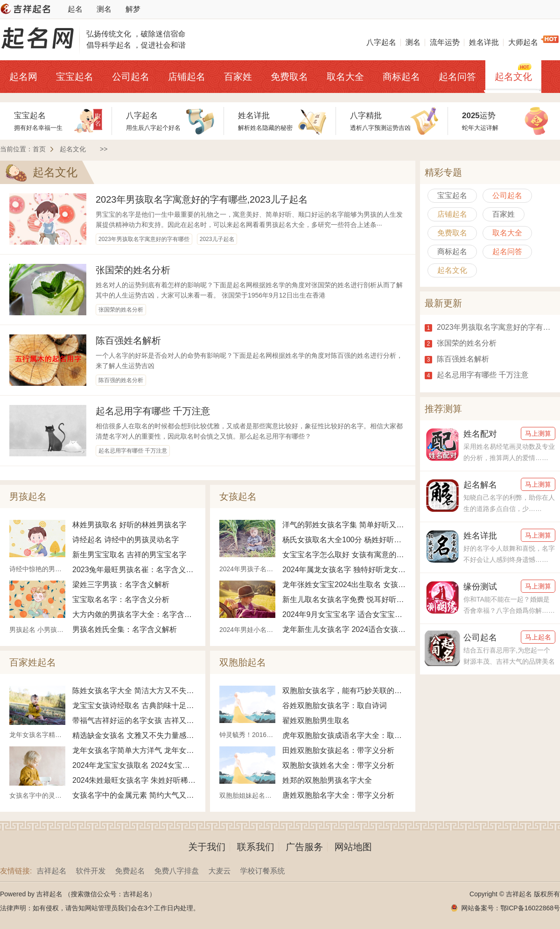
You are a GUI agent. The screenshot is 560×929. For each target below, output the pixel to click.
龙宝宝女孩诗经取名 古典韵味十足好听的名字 (134, 706)
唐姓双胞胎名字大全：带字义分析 (338, 795)
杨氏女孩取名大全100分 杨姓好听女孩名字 (344, 540)
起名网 (23, 77)
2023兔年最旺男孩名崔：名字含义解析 (134, 570)
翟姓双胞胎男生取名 (316, 720)
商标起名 (401, 77)
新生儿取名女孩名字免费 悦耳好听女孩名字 (344, 599)
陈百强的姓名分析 (121, 380)
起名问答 (457, 77)
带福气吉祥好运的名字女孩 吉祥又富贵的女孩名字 (134, 720)
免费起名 (130, 871)
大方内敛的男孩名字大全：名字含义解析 (134, 614)
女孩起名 (238, 496)
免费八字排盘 (176, 871)
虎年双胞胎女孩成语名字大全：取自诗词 (344, 735)
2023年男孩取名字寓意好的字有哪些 (144, 239)
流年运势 (445, 42)
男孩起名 (28, 496)
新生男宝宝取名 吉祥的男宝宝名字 (129, 555)
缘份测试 (480, 587)
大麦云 (219, 871)
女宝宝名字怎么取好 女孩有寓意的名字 (344, 555)
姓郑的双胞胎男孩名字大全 (327, 780)
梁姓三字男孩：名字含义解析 (121, 585)
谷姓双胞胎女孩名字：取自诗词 (335, 706)
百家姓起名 (33, 662)
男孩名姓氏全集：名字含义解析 (125, 629)
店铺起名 (187, 77)
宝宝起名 (75, 77)
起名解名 (480, 485)
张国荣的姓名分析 (133, 270)
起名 (75, 9)
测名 (104, 9)
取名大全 (345, 77)
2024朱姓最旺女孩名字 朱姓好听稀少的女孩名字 (134, 780)
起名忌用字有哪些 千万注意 (153, 411)
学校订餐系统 (262, 871)
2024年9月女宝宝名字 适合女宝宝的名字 (344, 614)
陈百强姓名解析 (128, 340)
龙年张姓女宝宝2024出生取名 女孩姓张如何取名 (344, 585)
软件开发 (91, 871)
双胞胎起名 (243, 662)
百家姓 (238, 77)
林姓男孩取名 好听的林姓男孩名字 (129, 525)
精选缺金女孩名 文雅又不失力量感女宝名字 (134, 735)
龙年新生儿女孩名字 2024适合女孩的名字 (344, 629)
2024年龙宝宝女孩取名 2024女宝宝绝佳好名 (134, 765)
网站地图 (353, 847)
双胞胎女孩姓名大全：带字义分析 (338, 765)
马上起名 (538, 637)
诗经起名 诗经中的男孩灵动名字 (126, 540)
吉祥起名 (51, 871)
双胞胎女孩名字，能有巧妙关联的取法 (344, 691)
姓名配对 (480, 434)
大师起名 (523, 42)
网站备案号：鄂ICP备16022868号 (511, 908)
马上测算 (538, 433)
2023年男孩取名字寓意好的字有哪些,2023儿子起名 (202, 199)
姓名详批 (484, 42)
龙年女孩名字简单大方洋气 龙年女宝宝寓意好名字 (134, 750)
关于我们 (207, 847)
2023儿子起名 (217, 239)
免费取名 (289, 77)
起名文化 (513, 77)
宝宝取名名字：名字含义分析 (121, 599)
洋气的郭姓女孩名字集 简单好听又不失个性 (344, 525)
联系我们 (256, 847)
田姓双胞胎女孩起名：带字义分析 (338, 750)
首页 (39, 149)
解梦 (133, 9)
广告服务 (304, 847)
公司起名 (131, 77)
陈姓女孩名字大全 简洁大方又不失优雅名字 (134, 691)
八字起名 (381, 42)
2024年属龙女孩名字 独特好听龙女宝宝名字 (344, 570)
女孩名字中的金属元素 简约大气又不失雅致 (134, 795)
